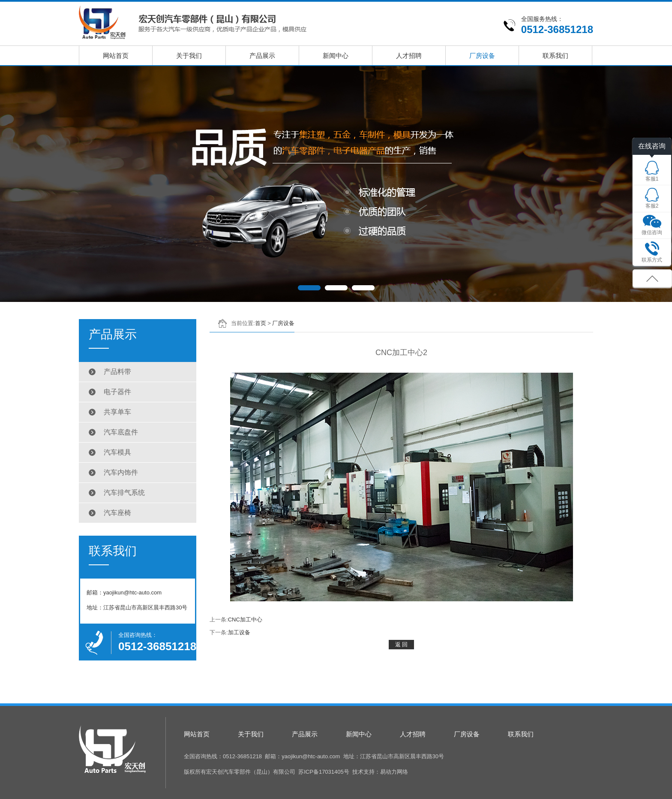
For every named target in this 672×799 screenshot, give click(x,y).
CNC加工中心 (245, 620)
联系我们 (555, 56)
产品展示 (262, 56)
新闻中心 (336, 56)
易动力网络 (394, 772)
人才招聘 (409, 56)
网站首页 (116, 56)
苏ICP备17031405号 (324, 772)
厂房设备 (482, 56)
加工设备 (239, 632)
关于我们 (189, 56)
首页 (261, 323)
